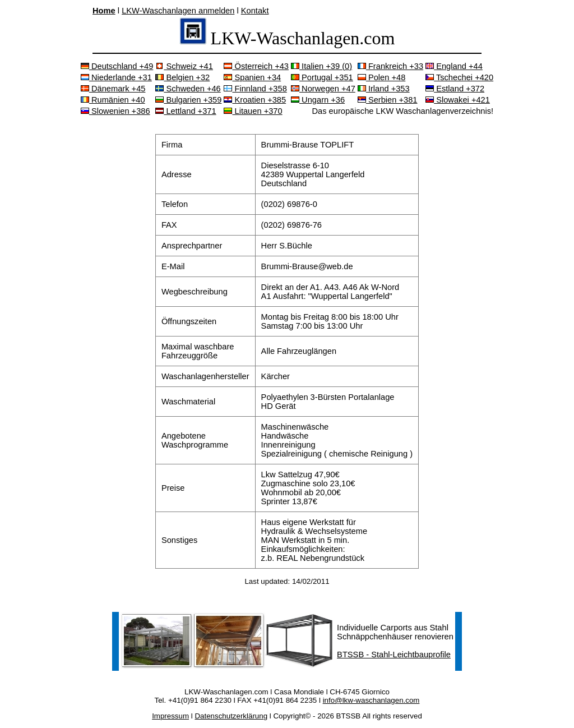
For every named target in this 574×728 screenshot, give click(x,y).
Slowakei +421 (458, 100)
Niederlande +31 (116, 77)
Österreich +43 (256, 66)
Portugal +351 (322, 77)
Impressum (170, 716)
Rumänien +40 (113, 100)
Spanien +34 (252, 77)
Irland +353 (384, 89)
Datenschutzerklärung (231, 716)
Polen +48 (382, 77)
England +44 (454, 66)
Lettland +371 (186, 111)
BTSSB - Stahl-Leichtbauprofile (394, 655)
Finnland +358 (255, 89)
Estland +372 (455, 89)
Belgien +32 (182, 77)
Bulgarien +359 (188, 100)
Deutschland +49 (117, 66)
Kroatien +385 (255, 100)
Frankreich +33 (390, 66)
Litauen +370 (253, 111)
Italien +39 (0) (321, 66)
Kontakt (255, 11)
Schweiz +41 (184, 66)
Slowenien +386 (115, 111)
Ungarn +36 (318, 100)
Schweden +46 (188, 89)
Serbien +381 (388, 100)
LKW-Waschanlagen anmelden (178, 11)
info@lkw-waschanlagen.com (371, 700)
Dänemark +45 (113, 89)
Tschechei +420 (459, 77)
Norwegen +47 (323, 89)
